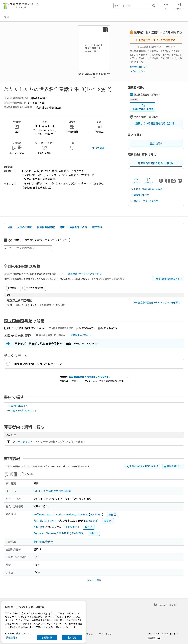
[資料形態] (36, 288)
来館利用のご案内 (81, 335)
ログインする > (137, 71)
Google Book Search (22, 410)
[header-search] (135, 6)
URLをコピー (149, 181)
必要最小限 (47, 637)
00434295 (77, 533)
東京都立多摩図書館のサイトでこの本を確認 (158, 303)
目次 (10, 227)
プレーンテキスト (23, 441)
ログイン (179, 6)
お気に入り (136, 181)
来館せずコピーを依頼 (143, 107)
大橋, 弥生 (39, 527)
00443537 (96, 514)
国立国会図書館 (46, 227)
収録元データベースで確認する (156, 40)
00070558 (91, 521)
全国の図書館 (25, 227)
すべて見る (98, 148)
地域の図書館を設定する (169, 279)
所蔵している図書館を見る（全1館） (156, 123)
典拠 (113, 515)
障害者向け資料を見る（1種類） (156, 163)
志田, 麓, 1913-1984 (44, 521)
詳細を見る (12, 637)
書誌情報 (97, 227)
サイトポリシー (107, 634)
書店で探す (156, 143)
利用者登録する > (138, 67)
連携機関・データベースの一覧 (85, 274)
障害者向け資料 (78, 227)
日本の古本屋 (18, 406)
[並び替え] (14, 288)
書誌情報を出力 (140, 195)
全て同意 (72, 637)
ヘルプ (166, 6)
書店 (62, 227)
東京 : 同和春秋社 (43, 542)
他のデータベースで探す (144, 201)
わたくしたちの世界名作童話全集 (52, 491)
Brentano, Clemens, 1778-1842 (51, 533)
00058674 (72, 527)
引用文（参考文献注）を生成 (146, 189)
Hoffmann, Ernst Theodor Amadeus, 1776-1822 (61, 514)
